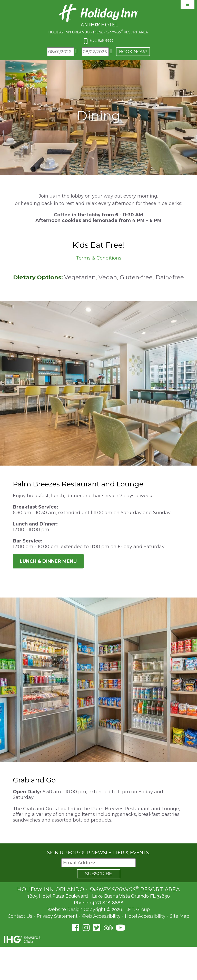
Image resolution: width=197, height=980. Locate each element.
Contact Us (20, 916)
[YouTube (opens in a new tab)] (120, 928)
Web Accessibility (101, 916)
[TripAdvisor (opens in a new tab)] (108, 928)
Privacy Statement (57, 916)
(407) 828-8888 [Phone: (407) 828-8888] (107, 903)
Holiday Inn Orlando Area (99, 19)
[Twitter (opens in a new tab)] (97, 928)
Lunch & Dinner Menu (48, 561)
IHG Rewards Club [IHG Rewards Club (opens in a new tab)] (22, 939)
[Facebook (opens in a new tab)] (76, 928)
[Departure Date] (95, 52)
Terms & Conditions (99, 258)
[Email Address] (98, 863)
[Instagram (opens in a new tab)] (86, 928)
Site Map (180, 916)
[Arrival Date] (61, 52)
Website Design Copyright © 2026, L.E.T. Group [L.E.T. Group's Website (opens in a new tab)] (99, 909)
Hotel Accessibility (145, 916)
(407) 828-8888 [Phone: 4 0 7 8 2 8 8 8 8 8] (102, 41)
